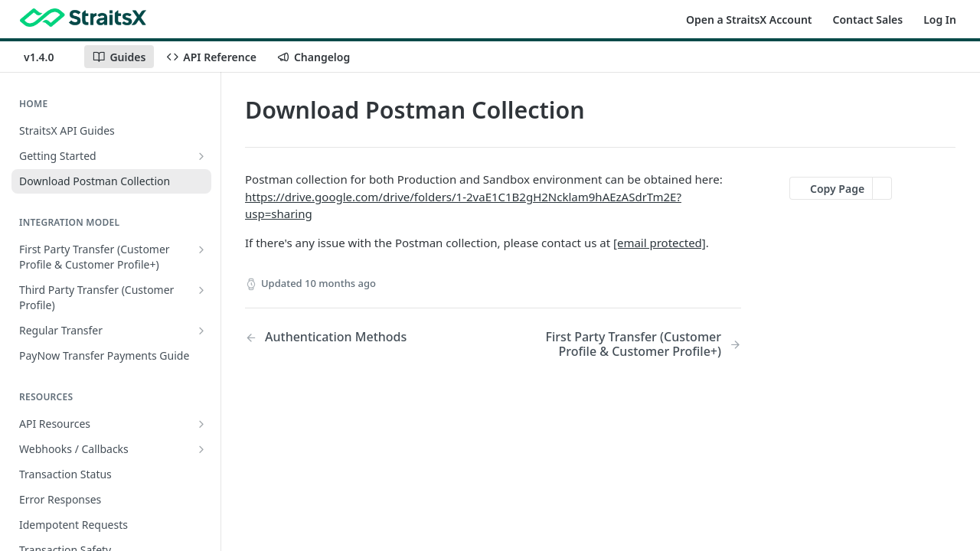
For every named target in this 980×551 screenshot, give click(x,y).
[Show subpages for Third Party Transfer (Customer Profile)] (201, 290)
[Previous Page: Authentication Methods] (351, 337)
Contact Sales (868, 20)
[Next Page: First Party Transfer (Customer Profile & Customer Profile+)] (635, 344)
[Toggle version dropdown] (48, 57)
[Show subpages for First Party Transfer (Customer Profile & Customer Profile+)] (201, 249)
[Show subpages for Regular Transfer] (201, 331)
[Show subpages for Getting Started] (201, 156)
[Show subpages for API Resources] (201, 424)
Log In (940, 20)
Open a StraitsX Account (749, 20)
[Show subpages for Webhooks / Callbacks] (201, 449)
